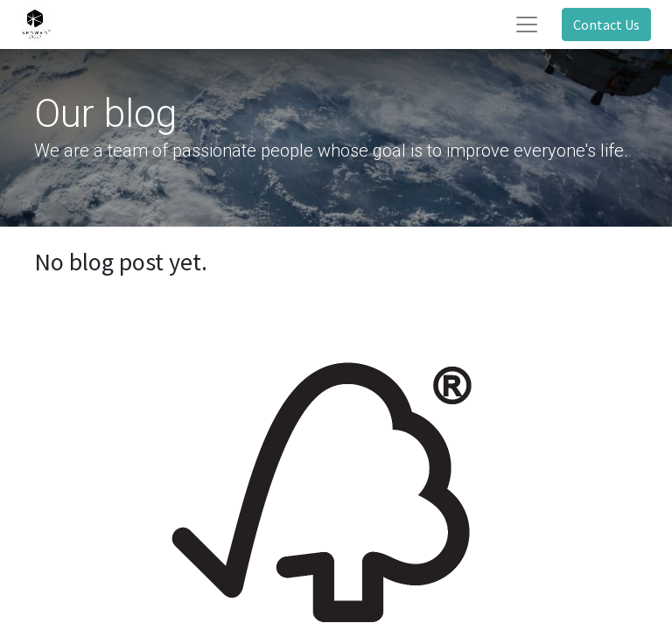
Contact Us (606, 24)
